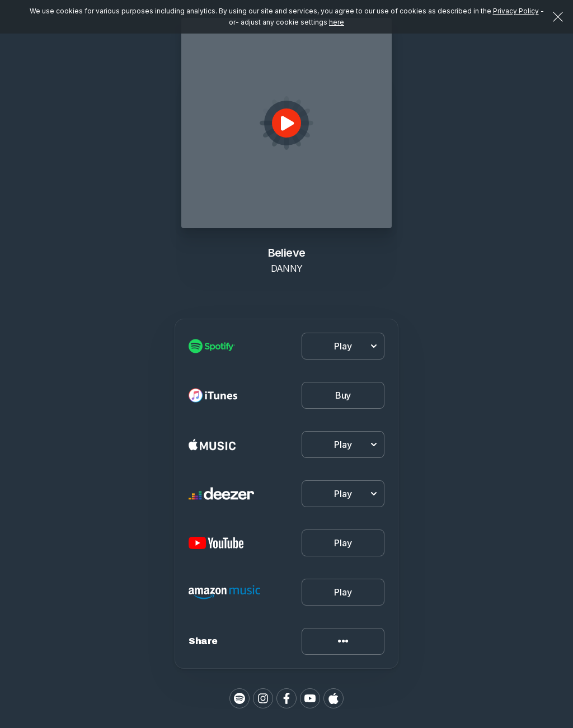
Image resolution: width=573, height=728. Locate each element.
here (337, 22)
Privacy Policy (516, 11)
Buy (343, 395)
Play (343, 543)
